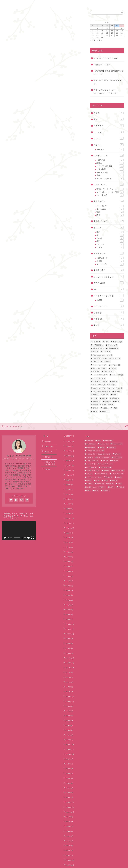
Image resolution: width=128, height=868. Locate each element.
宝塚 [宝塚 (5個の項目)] (115, 395)
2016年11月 (69, 650)
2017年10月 (69, 623)
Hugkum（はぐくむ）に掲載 (106, 58)
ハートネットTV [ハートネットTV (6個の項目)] (117, 375)
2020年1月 (68, 549)
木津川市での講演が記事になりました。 (109, 82)
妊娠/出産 (109, 319)
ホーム (9, 3)
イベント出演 (110, 172)
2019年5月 (68, 568)
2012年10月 (69, 827)
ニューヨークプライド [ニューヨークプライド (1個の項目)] (100, 375)
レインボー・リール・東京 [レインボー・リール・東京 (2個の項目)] (101, 391)
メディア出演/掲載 (110, 166)
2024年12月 (69, 449)
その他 (110, 238)
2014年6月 (68, 754)
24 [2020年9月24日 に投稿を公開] (107, 36)
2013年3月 (68, 812)
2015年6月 (68, 708)
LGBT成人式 (110, 195)
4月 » (100, 40)
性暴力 (109, 113)
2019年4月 (68, 572)
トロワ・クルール (110, 179)
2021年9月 (68, 514)
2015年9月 (68, 696)
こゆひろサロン (109, 306)
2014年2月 (68, 769)
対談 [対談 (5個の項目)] (95, 398)
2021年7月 (68, 518)
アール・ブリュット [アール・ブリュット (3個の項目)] (99, 365)
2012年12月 (69, 820)
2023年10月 (69, 456)
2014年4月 (68, 762)
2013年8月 (68, 793)
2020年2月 (68, 545)
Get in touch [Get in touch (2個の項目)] (117, 342)
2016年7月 (68, 661)
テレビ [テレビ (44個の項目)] (96, 372)
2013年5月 (68, 804)
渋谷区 (110, 300)
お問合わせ (23, 3)
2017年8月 (68, 626)
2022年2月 (68, 495)
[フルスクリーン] (32, 538)
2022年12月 (69, 460)
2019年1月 (68, 584)
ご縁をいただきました (109, 276)
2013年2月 (68, 816)
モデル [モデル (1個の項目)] (114, 382)
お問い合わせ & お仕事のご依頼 (50, 458)
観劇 (110, 212)
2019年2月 (68, 580)
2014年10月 (69, 738)
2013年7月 (68, 796)
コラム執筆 (110, 169)
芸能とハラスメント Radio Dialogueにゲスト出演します (106, 92)
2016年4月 (68, 669)
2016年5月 (68, 665)
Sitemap (23, 865)
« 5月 (93, 40)
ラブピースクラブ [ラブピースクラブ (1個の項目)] (99, 388)
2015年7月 (68, 704)
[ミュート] (28, 538)
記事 (110, 241)
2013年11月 (69, 781)
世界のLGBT (109, 283)
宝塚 (109, 119)
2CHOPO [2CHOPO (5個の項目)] (96, 342)
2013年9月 (68, 789)
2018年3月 (68, 607)
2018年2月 (68, 611)
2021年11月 (69, 507)
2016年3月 (68, 673)
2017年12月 (69, 615)
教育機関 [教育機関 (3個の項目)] (115, 398)
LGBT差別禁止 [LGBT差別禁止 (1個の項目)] (98, 345)
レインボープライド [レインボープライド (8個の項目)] (116, 388)
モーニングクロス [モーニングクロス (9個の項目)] (99, 385)
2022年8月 (68, 476)
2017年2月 (68, 638)
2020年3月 (68, 541)
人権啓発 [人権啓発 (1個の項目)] (118, 391)
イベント (110, 149)
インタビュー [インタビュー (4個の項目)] (115, 365)
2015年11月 (69, 688)
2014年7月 (68, 750)
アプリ (110, 247)
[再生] (5, 538)
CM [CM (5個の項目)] (107, 342)
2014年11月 (69, 735)
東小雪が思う (109, 270)
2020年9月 (68, 530)
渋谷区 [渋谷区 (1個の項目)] (106, 408)
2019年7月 (68, 561)
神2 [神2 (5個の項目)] (115, 408)
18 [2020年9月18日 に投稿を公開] (112, 33)
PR (109, 289)
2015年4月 (68, 715)
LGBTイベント (109, 184)
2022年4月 (68, 487)
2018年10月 (69, 596)
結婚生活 (109, 312)
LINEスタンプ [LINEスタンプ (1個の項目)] (112, 345)
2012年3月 (68, 851)
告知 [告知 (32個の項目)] (105, 395)
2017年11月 (69, 619)
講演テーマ (47, 449)
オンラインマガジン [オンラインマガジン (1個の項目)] (99, 368)
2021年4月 (68, 526)
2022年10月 (69, 468)
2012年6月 (68, 839)
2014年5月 (68, 758)
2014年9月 (68, 742)
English (38, 3)
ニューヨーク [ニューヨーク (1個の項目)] (108, 372)
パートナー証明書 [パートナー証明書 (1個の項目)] (99, 378)
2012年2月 (68, 854)
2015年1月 (68, 727)
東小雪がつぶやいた (109, 221)
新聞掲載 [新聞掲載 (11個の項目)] (97, 401)
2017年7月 (68, 630)
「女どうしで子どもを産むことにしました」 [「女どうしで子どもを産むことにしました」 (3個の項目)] (106, 358)
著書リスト (47, 453)
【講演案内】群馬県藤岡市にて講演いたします (109, 73)
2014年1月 (68, 773)
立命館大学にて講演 (102, 65)
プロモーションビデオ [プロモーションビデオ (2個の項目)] (100, 382)
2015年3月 (68, 719)
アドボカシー (109, 253)
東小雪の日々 (109, 201)
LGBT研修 (110, 160)
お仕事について (109, 155)
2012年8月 (68, 831)
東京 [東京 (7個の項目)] (117, 401)
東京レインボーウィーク (110, 189)
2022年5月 (68, 484)
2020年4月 (68, 538)
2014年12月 (69, 731)
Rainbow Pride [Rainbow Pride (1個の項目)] (113, 349)
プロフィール (48, 445)
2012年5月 (68, 843)
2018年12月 (69, 588)
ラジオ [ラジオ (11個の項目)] (112, 385)
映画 (110, 232)
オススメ (109, 227)
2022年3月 (68, 491)
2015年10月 (69, 692)
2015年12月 (69, 684)
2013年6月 (68, 800)
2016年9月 (68, 654)
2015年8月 (68, 700)
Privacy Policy (11, 865)
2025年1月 (68, 445)
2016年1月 (68, 681)
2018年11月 (69, 592)
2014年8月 (68, 746)
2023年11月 (69, 453)
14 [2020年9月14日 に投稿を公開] (93, 33)
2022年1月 (68, 499)
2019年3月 (68, 576)
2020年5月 (68, 534)
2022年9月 (68, 472)
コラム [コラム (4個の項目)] (113, 368)
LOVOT (109, 138)
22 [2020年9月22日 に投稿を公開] (97, 36)
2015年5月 (68, 712)
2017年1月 (68, 642)
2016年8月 (68, 657)
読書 (110, 215)
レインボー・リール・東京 (110, 192)
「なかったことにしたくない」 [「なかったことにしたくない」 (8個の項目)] (102, 355)
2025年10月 (69, 441)
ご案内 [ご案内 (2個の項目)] (96, 362)
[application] (19, 531)
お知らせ (109, 145)
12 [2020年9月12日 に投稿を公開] (117, 31)
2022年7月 (68, 480)
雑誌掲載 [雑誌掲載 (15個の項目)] (105, 411)
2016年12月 (69, 646)
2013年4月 (68, 808)
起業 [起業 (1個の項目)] (95, 411)
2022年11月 (69, 464)
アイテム (110, 244)
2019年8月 (68, 557)
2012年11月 (69, 824)
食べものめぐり (110, 209)
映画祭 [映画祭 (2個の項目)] (108, 401)
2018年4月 (68, 603)
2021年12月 (69, 503)
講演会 (110, 163)
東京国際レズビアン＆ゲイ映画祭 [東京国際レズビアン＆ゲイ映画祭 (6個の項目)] (103, 405)
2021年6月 (68, 522)
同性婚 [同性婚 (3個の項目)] (96, 395)
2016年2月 (68, 677)
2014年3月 (68, 766)
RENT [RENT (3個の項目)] (95, 352)
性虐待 (110, 261)
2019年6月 (68, 565)
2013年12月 (69, 777)
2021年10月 (69, 510)
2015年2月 (68, 723)
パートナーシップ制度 (109, 296)
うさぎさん (109, 126)
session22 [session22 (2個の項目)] (106, 352)
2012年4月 (68, 847)
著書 (110, 175)
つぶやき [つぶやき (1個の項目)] (106, 362)
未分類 (109, 325)
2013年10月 (69, 785)
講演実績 (46, 441)
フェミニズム (110, 264)
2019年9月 (68, 553)
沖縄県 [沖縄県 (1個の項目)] (96, 408)
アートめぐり (110, 206)
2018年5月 (68, 599)
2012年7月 (68, 835)
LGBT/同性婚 (110, 258)
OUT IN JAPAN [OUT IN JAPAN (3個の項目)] (98, 349)
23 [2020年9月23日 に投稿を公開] (102, 36)
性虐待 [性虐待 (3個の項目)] (104, 398)
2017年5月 (68, 634)
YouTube (109, 132)
